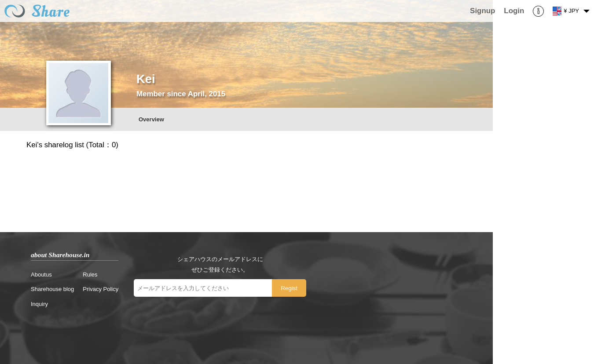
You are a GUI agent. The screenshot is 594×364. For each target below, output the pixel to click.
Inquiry (39, 304)
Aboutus (41, 275)
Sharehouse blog (52, 289)
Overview (151, 119)
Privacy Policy (101, 289)
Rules (90, 275)
